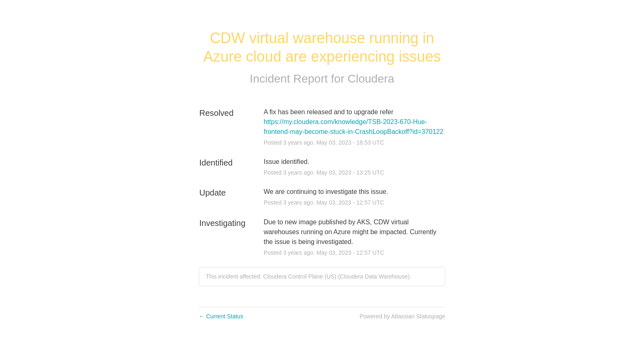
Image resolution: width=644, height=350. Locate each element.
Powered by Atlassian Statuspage (402, 316)
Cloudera (371, 79)
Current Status (221, 316)
